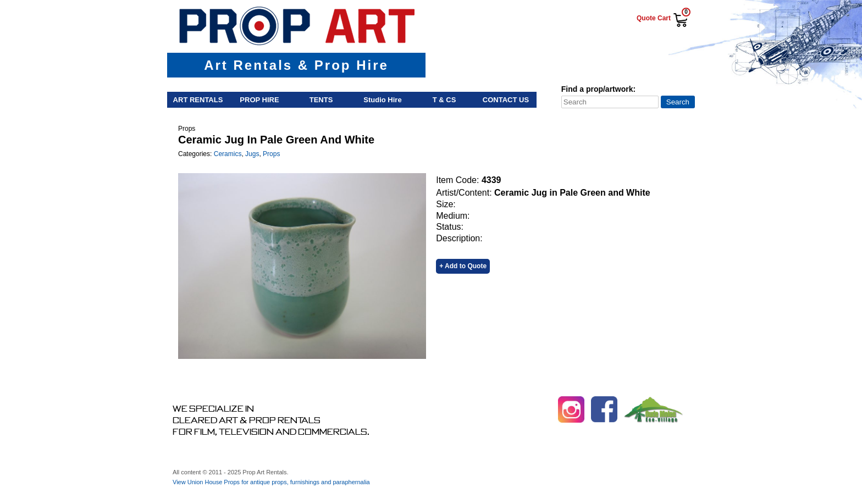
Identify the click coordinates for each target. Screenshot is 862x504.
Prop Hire (259, 100)
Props (271, 154)
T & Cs (444, 100)
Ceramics (228, 154)
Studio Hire (382, 100)
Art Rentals (198, 100)
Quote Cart (654, 18)
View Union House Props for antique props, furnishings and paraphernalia (271, 482)
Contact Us (506, 100)
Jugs (252, 154)
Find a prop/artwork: (598, 89)
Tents (321, 100)
